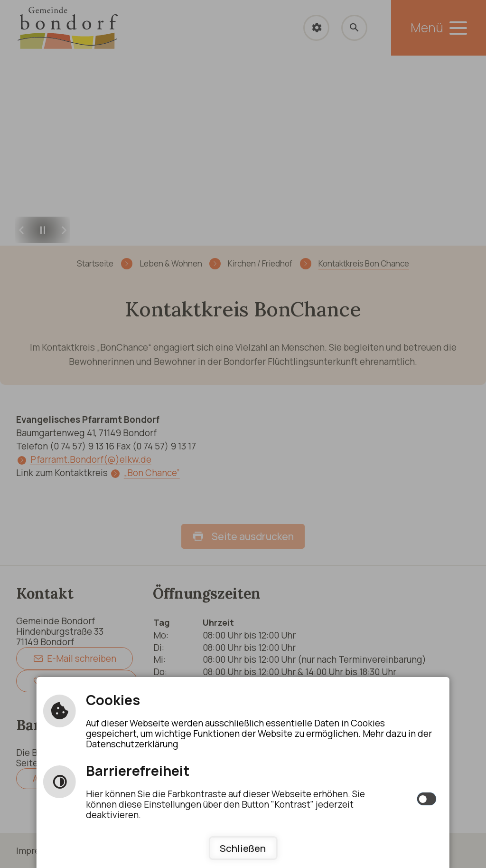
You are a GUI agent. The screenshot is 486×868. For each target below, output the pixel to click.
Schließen (243, 848)
